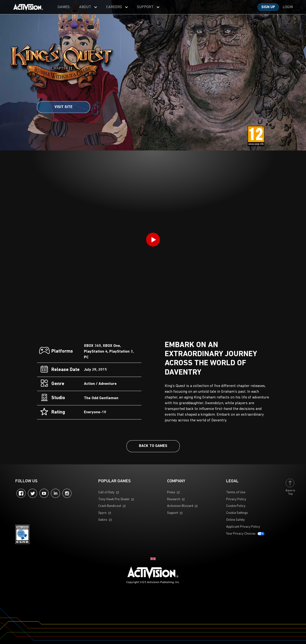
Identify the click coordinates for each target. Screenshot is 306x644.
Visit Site (63, 107)
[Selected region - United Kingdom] (153, 559)
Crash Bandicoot (110, 506)
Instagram (67, 493)
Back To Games (153, 446)
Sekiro (103, 520)
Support (173, 513)
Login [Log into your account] (288, 7)
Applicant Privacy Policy (243, 527)
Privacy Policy (236, 499)
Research (174, 499)
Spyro (102, 513)
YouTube (44, 493)
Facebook (21, 493)
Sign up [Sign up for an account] (268, 7)
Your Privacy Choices (241, 534)
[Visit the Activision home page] (28, 7)
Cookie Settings (237, 513)
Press (171, 492)
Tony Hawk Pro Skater (114, 499)
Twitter (33, 493)
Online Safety (235, 520)
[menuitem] (64, 7)
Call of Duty (106, 492)
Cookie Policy (236, 506)
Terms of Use (236, 492)
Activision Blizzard (180, 506)
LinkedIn (55, 493)
